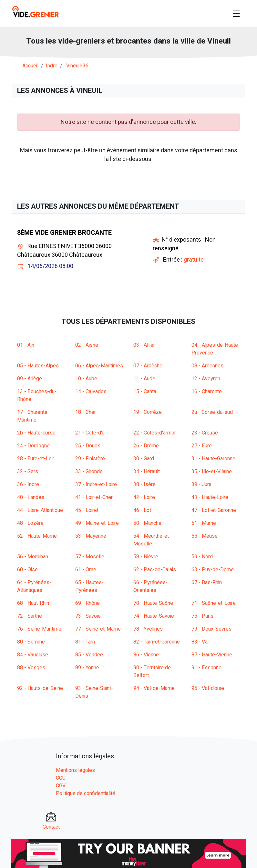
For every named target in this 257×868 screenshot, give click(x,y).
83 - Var (200, 642)
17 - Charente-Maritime (33, 416)
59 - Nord (202, 557)
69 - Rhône (87, 603)
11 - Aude (144, 379)
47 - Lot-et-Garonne (214, 510)
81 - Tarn (85, 642)
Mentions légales (75, 770)
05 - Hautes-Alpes (38, 366)
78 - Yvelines (148, 629)
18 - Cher (86, 412)
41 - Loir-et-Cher (94, 497)
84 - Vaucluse (33, 655)
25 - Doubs (88, 446)
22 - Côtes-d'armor (155, 433)
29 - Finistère (90, 459)
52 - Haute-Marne (37, 536)
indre (52, 66)
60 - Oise (27, 570)
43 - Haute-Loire (210, 497)
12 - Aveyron (206, 379)
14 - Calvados (91, 392)
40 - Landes (31, 497)
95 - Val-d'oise (208, 688)
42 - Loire (144, 497)
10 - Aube (86, 379)
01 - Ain (26, 345)
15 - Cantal (145, 392)
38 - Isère (144, 484)
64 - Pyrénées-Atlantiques (34, 586)
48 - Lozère (30, 523)
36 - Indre (28, 484)
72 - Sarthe (30, 616)
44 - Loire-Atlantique (40, 510)
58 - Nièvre (146, 557)
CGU (61, 778)
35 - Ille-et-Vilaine (212, 472)
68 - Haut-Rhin (33, 603)
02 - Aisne (87, 345)
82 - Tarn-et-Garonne (157, 642)
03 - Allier (144, 345)
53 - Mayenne (91, 536)
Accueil (30, 66)
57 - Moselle (90, 557)
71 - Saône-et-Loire (214, 603)
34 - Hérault (147, 472)
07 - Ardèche (148, 366)
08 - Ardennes (207, 366)
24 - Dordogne (33, 446)
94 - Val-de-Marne (154, 688)
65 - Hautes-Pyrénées (89, 586)
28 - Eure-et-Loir (36, 459)
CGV (61, 786)
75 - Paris (202, 616)
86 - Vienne (146, 655)
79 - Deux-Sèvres (211, 629)
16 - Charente (207, 392)
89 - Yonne (87, 668)
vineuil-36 (77, 66)
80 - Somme (31, 642)
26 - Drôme (146, 446)
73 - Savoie (88, 616)
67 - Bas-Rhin (207, 583)
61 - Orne (86, 570)
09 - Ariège (30, 379)
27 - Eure (202, 446)
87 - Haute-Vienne (212, 655)
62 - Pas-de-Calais (155, 570)
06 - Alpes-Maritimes (99, 366)
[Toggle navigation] (236, 14)
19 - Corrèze (148, 412)
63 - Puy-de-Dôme (213, 570)
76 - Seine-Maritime (39, 629)
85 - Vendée (89, 655)
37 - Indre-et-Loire (96, 484)
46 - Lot (142, 510)
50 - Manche (147, 523)
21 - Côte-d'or (91, 433)
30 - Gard (144, 459)
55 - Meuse (205, 536)
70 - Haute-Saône (153, 603)
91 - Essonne (206, 668)
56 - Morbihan (33, 557)
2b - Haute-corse (36, 433)
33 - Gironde (89, 472)
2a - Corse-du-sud (212, 412)
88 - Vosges (31, 668)
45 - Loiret (87, 510)
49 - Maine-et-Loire (97, 523)
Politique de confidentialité (86, 793)
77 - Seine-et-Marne (98, 629)
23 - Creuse (205, 433)
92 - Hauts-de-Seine (40, 688)
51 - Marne (204, 523)
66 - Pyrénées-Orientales (150, 586)
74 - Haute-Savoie (154, 616)
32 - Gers (28, 472)
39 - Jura (201, 484)
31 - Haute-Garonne (213, 459)
